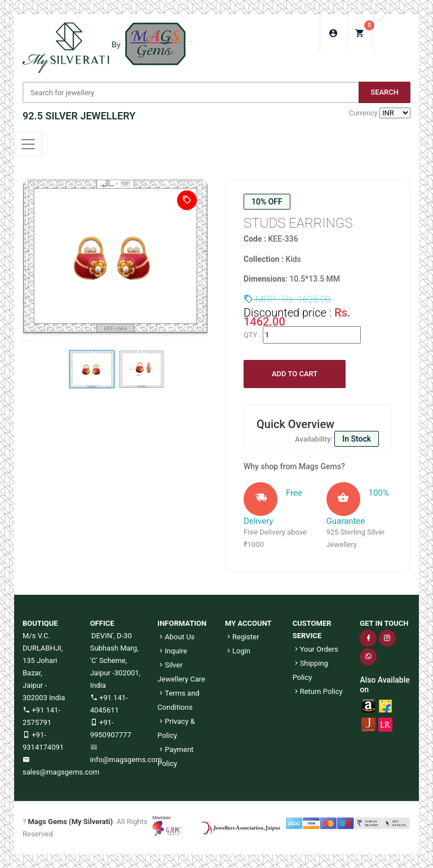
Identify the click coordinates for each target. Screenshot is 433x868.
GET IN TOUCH (384, 623)
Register (242, 637)
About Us (176, 637)
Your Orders (315, 649)
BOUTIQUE (40, 623)
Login (238, 651)
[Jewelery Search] (191, 92)
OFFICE (102, 623)
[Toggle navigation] (28, 144)
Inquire (172, 651)
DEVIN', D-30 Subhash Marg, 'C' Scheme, (114, 648)
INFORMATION (182, 623)
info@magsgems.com (126, 760)
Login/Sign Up (333, 33)
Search (385, 92)
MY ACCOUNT (248, 623)
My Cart (364, 30)
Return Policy (318, 691)
